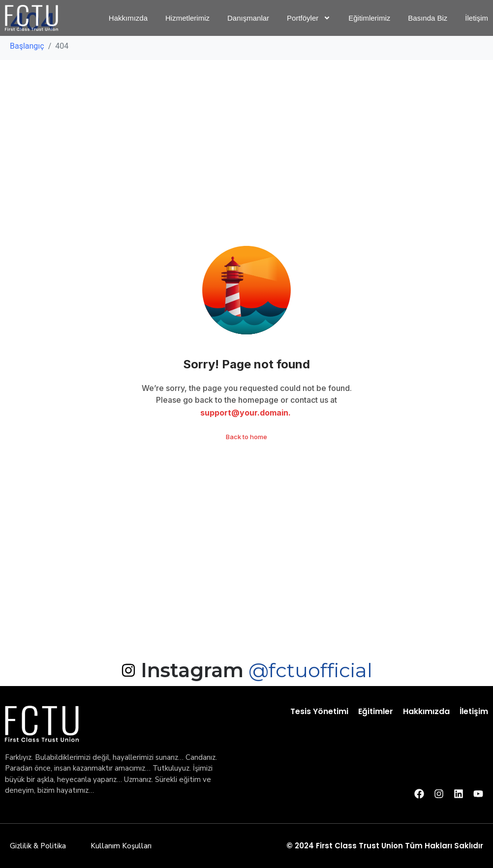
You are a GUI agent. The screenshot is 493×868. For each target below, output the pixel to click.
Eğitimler (376, 711)
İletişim (474, 711)
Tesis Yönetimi (319, 711)
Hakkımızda (426, 711)
